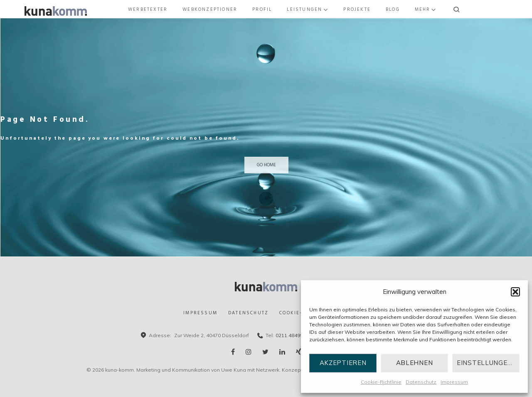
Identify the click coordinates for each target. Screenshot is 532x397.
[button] (515, 292)
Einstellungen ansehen (488, 363)
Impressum (454, 382)
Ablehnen (415, 363)
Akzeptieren (343, 363)
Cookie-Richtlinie (381, 382)
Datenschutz (421, 382)
